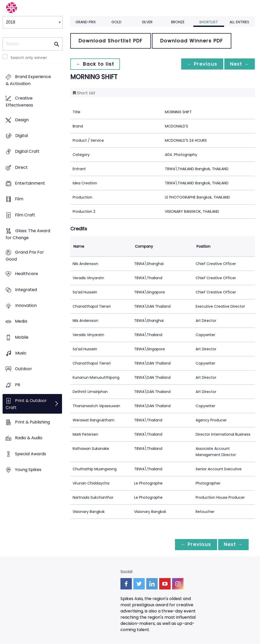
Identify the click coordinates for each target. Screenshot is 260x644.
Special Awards (30, 454)
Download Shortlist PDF (111, 41)
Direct (21, 167)
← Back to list (96, 64)
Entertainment (30, 183)
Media (21, 321)
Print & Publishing (32, 422)
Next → (239, 64)
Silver (147, 22)
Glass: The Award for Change (28, 234)
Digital (22, 136)
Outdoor (24, 369)
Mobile (22, 337)
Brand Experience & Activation (28, 80)
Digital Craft (27, 152)
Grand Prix (86, 22)
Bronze (178, 22)
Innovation (26, 305)
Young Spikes (28, 470)
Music (21, 353)
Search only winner (29, 58)
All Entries (239, 22)
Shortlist (209, 22)
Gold (116, 22)
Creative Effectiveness (19, 102)
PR (18, 385)
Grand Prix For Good (25, 256)
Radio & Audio (29, 438)
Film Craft (25, 215)
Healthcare (26, 274)
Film (19, 199)
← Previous (201, 64)
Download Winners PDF (192, 41)
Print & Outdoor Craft (26, 404)
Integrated (26, 290)
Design (22, 120)
